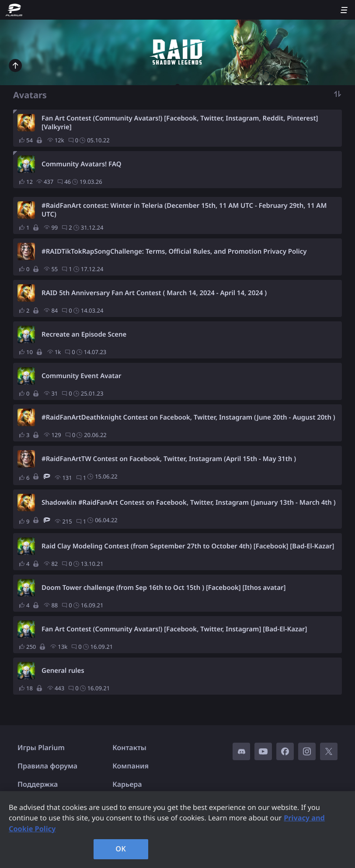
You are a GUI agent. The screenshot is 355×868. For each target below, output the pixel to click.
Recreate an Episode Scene (84, 334)
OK (121, 849)
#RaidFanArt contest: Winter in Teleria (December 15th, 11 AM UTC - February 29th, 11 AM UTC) (184, 210)
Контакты (129, 747)
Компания (131, 766)
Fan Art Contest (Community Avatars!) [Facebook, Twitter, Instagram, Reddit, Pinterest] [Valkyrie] (180, 123)
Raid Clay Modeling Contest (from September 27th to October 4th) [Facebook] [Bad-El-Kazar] (188, 546)
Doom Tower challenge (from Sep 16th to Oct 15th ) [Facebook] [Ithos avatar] (164, 588)
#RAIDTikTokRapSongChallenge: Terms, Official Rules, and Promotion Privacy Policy (174, 251)
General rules (63, 671)
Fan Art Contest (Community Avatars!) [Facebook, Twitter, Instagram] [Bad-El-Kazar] (174, 629)
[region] (177, 830)
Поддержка (38, 784)
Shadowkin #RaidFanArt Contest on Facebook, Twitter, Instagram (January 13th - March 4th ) (189, 503)
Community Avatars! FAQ (81, 164)
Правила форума (47, 766)
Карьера (127, 784)
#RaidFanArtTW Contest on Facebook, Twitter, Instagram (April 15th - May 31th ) (169, 459)
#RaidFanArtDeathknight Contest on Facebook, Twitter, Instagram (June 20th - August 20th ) (188, 417)
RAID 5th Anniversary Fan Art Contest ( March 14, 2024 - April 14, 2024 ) (154, 293)
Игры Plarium (41, 747)
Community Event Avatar (82, 376)
